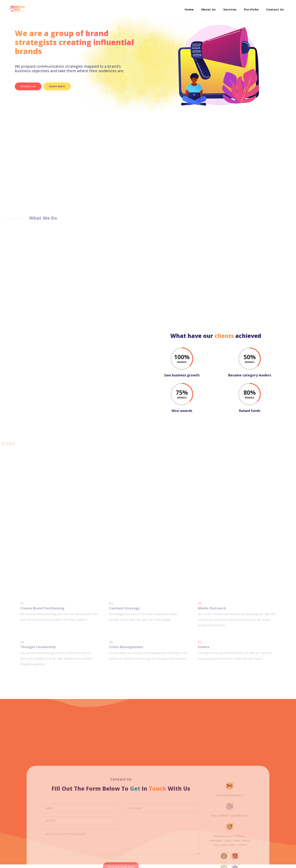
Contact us (28, 86)
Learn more (59, 86)
